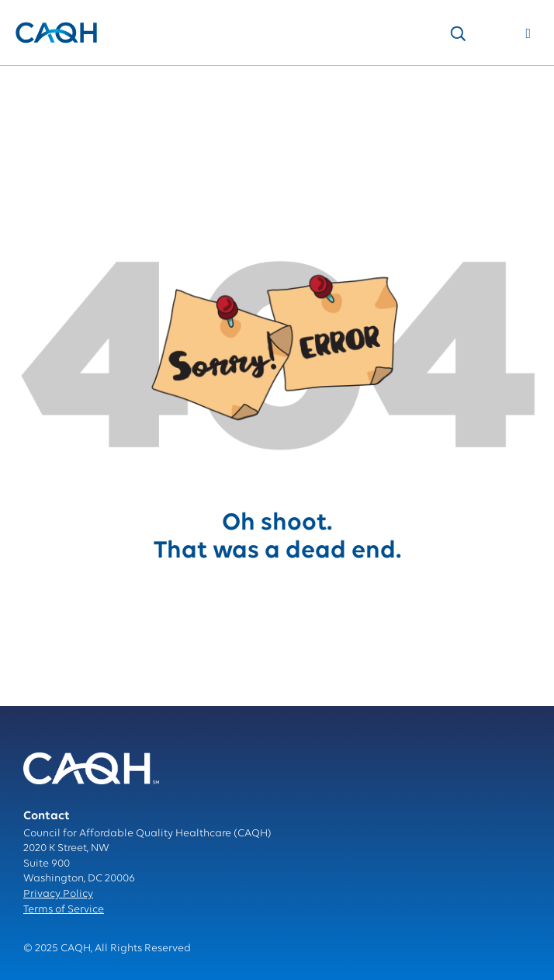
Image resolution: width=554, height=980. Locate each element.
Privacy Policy (58, 894)
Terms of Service (64, 910)
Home (29, 82)
